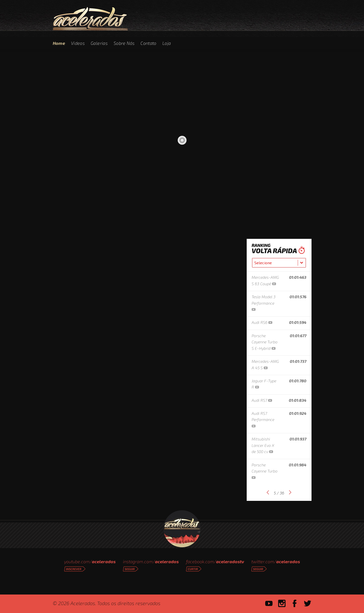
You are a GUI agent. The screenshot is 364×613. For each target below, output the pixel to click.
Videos (78, 43)
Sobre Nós (124, 43)
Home (59, 43)
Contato (148, 43)
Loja (167, 43)
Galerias (99, 43)
